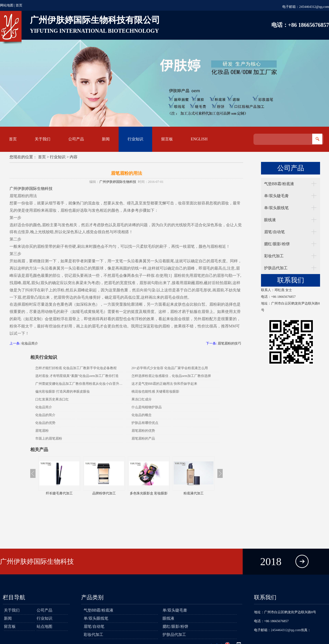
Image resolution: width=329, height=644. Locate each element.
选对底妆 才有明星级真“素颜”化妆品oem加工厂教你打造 (77, 376)
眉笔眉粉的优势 (143, 431)
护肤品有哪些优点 (145, 423)
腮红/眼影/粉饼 (277, 244)
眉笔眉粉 (42, 431)
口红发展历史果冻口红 (52, 399)
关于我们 (43, 139)
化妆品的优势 (45, 423)
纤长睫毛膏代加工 (59, 493)
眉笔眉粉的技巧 (229, 343)
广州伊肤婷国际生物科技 (118, 182)
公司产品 (76, 139)
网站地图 (7, 5)
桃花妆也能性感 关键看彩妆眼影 (155, 391)
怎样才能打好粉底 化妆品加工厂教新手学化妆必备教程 (76, 368)
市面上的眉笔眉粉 (49, 438)
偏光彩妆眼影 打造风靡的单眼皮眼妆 (63, 391)
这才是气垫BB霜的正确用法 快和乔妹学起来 (164, 384)
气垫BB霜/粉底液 (279, 184)
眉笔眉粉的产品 (143, 438)
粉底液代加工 (194, 493)
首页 (19, 5)
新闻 (106, 139)
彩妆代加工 (274, 256)
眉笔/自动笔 (274, 232)
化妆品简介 (30, 343)
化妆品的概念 (142, 415)
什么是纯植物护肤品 (147, 407)
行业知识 (135, 139)
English (199, 139)
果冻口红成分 (142, 399)
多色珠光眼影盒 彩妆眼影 (149, 493)
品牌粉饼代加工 (104, 493)
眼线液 (270, 220)
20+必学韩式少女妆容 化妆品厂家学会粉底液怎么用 (170, 368)
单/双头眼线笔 (276, 208)
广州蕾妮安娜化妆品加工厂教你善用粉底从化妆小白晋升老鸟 (79, 384)
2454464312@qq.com (314, 7)
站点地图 (44, 627)
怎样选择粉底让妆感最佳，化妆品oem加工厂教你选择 (171, 376)
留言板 (167, 139)
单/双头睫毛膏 (276, 196)
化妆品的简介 (45, 415)
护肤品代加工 (276, 268)
